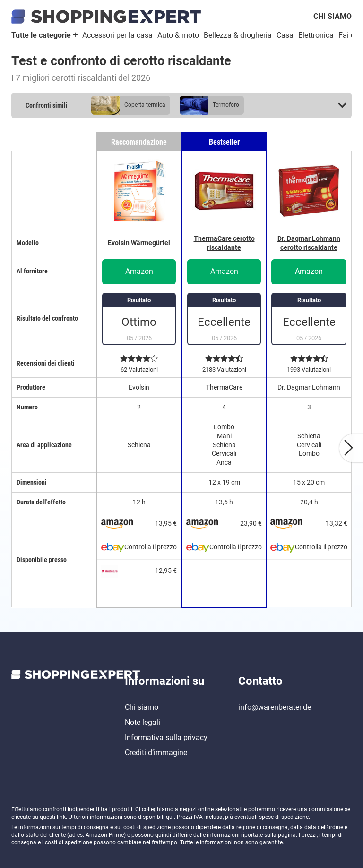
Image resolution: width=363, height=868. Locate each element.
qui (170, 817)
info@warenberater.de (275, 707)
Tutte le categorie (44, 35)
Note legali (143, 722)
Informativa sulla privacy (166, 737)
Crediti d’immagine (156, 753)
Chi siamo (333, 16)
